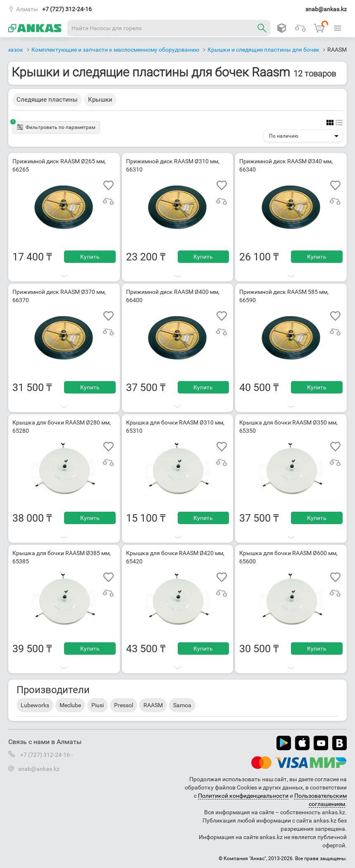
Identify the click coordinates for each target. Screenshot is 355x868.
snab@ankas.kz (326, 9)
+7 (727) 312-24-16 (67, 9)
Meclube (70, 705)
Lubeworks (35, 705)
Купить (90, 257)
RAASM (153, 705)
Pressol (124, 705)
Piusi (98, 705)
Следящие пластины (47, 100)
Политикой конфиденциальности (243, 796)
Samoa (182, 705)
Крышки (100, 100)
